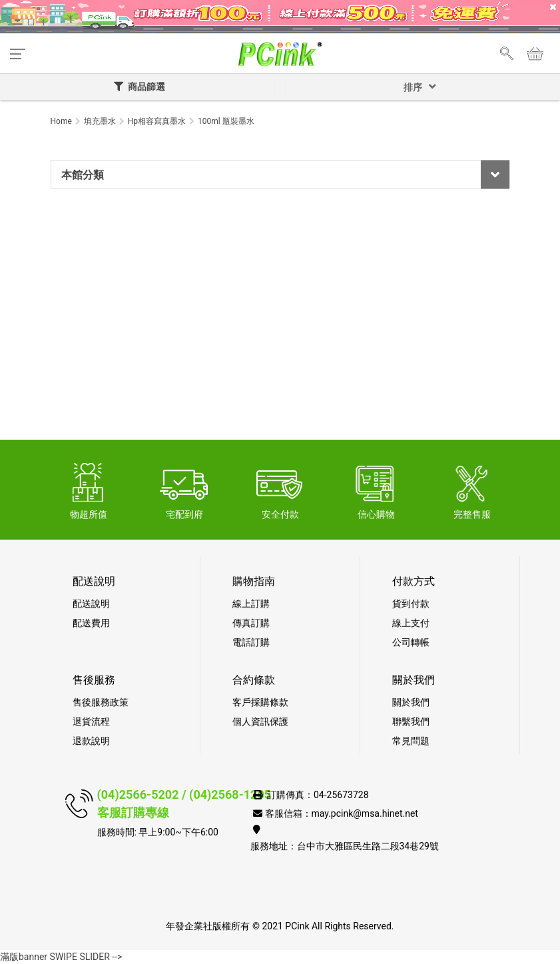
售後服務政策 (101, 702)
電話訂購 (251, 642)
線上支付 (411, 623)
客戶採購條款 (260, 702)
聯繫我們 (411, 722)
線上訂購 (251, 604)
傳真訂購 (251, 623)
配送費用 (91, 623)
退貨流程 (91, 722)
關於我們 (411, 702)
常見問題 (411, 741)
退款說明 (91, 741)
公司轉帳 (411, 642)
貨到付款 (411, 604)
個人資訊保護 (260, 722)
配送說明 (91, 604)
